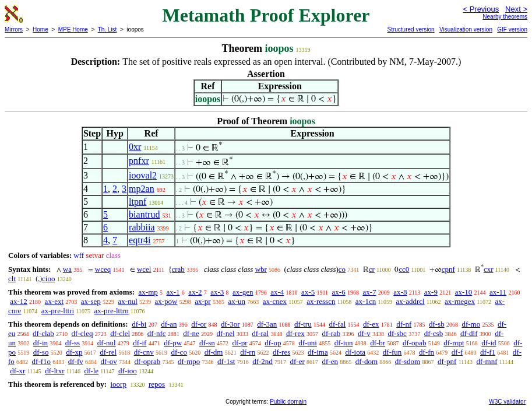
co (342, 269)
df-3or (230, 324)
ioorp (118, 384)
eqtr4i (140, 240)
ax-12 (19, 301)
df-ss (73, 343)
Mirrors (14, 29)
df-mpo (189, 361)
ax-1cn (366, 301)
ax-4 (277, 292)
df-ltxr (54, 371)
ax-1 (173, 292)
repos (157, 384)
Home (40, 29)
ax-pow (166, 301)
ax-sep (91, 301)
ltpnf (138, 202)
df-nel (226, 333)
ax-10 (464, 292)
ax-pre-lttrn (111, 311)
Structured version (411, 29)
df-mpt (454, 343)
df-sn (207, 343)
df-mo (471, 324)
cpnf (448, 269)
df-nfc (157, 333)
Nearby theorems (505, 17)
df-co (179, 352)
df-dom (367, 361)
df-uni (308, 343)
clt (12, 279)
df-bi (139, 324)
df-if (140, 343)
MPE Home (73, 29)
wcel (144, 269)
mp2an (142, 189)
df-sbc (397, 333)
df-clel (120, 333)
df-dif (469, 333)
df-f (457, 352)
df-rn (248, 352)
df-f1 (488, 352)
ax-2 (195, 292)
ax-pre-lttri (58, 311)
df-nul (107, 343)
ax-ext (54, 301)
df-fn (427, 352)
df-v (364, 333)
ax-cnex (275, 301)
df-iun (344, 343)
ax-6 (339, 292)
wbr (261, 269)
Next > (516, 9)
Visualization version (466, 29)
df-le (92, 371)
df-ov (109, 361)
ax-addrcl (411, 301)
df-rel (108, 352)
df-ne (191, 333)
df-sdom (408, 361)
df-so (41, 352)
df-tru (303, 324)
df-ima (318, 352)
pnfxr (139, 161)
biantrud (144, 214)
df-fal (337, 324)
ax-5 (308, 292)
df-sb (437, 324)
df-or (199, 324)
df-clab (43, 333)
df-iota (355, 352)
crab (178, 269)
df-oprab (148, 361)
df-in (40, 343)
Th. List (108, 29)
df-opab (414, 343)
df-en (330, 361)
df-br (378, 343)
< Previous (481, 9)
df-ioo (128, 371)
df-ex (371, 324)
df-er (297, 361)
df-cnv (144, 352)
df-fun (392, 352)
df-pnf (447, 361)
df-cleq (82, 333)
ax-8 (400, 292)
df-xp (74, 352)
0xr (135, 147)
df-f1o (42, 361)
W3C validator (507, 402)
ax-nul (128, 301)
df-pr (239, 343)
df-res (281, 352)
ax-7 (369, 292)
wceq (103, 269)
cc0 (404, 269)
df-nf (404, 324)
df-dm (214, 352)
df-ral (260, 333)
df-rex (295, 333)
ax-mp (148, 292)
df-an (169, 324)
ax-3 (217, 292)
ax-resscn (321, 301)
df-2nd (263, 361)
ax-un (237, 301)
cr (372, 269)
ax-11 (498, 292)
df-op (273, 343)
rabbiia (142, 227)
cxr (489, 269)
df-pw (173, 343)
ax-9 (431, 292)
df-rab (331, 333)
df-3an (267, 324)
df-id (489, 343)
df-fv (76, 361)
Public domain (288, 402)
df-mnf (487, 361)
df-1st (226, 361)
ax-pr (202, 301)
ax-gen (243, 292)
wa (67, 269)
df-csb (434, 333)
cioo (48, 279)
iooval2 (143, 175)
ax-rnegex (460, 301)
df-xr (17, 371)
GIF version (512, 29)
